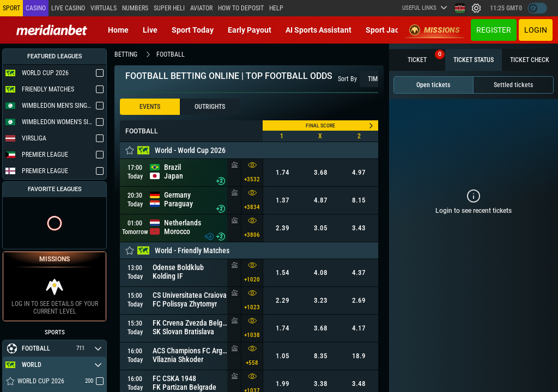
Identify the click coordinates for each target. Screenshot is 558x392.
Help (276, 8)
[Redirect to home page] (52, 30)
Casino (36, 8)
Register (494, 30)
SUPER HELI (169, 8)
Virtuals (104, 8)
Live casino (68, 8)
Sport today (193, 30)
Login (536, 30)
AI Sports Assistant (319, 30)
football (171, 54)
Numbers (135, 8)
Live (150, 30)
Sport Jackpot (390, 30)
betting (126, 54)
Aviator (201, 8)
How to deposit (241, 8)
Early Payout (250, 30)
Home (118, 30)
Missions (435, 30)
